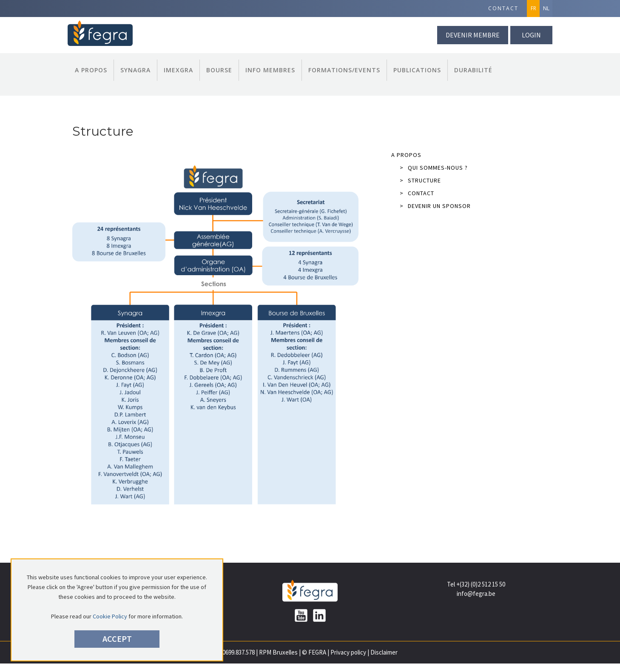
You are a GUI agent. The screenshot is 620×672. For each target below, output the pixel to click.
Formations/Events (344, 70)
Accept (117, 639)
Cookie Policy (110, 616)
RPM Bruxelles (278, 652)
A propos (91, 70)
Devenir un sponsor (435, 206)
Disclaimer (384, 652)
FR (533, 8)
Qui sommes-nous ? (434, 168)
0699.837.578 (239, 652)
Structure (420, 180)
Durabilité (473, 70)
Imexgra (178, 70)
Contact (503, 8)
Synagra (135, 70)
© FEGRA (314, 652)
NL (546, 8)
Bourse (219, 70)
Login (531, 35)
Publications (417, 70)
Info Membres (270, 70)
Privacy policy (348, 652)
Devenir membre (473, 35)
